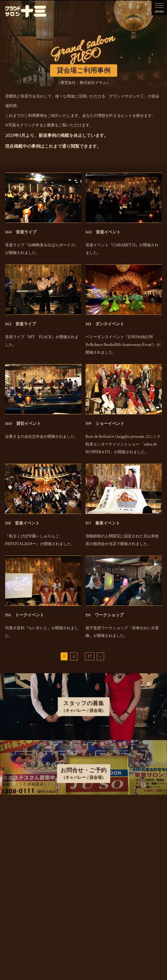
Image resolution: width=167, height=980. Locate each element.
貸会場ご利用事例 (85, 870)
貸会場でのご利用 (85, 857)
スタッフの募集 (85, 883)
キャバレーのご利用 (85, 844)
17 (90, 656)
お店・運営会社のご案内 (85, 831)
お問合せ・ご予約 (85, 897)
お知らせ (85, 818)
